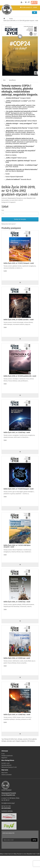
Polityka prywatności (7, 756)
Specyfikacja (12, 80)
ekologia (20, 739)
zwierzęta (9, 741)
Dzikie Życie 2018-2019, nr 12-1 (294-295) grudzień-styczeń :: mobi (21, 21)
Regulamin (4, 758)
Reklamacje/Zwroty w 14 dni (9, 767)
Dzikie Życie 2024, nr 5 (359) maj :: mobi (17, 658)
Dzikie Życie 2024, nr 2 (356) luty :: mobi (17, 602)
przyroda (25, 739)
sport (14, 741)
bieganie (18, 741)
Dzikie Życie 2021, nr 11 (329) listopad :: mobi (19, 489)
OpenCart (11, 854)
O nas (3, 754)
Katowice (32, 741)
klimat (30, 739)
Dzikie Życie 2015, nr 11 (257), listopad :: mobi (19, 263)
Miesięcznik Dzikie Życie (11, 739)
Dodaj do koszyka (20, 219)
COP (28, 741)
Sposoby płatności (6, 765)
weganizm (24, 741)
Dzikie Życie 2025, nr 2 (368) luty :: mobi (17, 715)
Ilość (3, 210)
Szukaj (11, 19)
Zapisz (34, 840)
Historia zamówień (6, 775)
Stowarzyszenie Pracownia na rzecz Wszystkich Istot (22, 198)
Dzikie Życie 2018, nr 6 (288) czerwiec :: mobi (19, 320)
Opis (4, 80)
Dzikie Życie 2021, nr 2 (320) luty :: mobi (17, 432)
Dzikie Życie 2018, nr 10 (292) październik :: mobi (20, 376)
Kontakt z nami (6, 763)
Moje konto (5, 773)
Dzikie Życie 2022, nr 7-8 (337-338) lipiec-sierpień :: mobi (17, 546)
